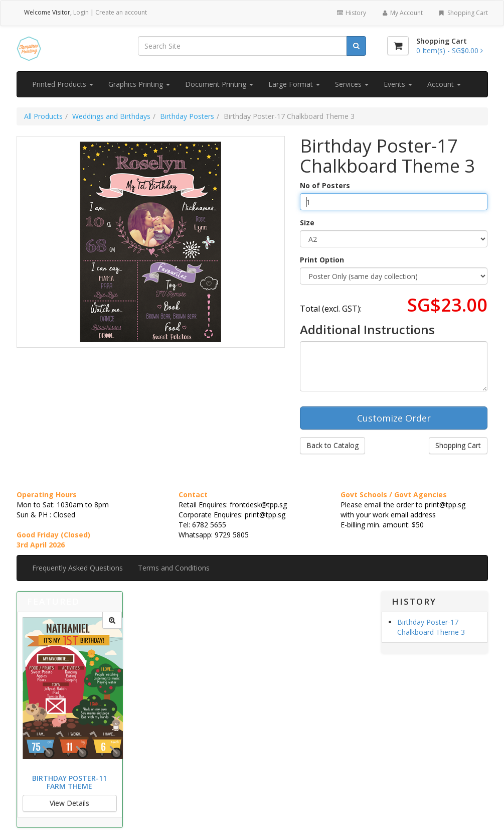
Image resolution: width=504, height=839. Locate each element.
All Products (43, 116)
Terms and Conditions (174, 568)
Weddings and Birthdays (111, 116)
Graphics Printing (139, 84)
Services (352, 84)
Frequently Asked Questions (77, 568)
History (351, 13)
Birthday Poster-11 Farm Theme (69, 782)
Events (398, 84)
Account (444, 84)
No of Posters (325, 185)
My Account (402, 13)
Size (307, 223)
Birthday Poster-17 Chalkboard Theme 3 (431, 627)
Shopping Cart (463, 13)
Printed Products (63, 84)
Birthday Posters (187, 116)
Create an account (121, 12)
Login (81, 12)
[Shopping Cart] (398, 46)
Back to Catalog (332, 445)
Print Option (322, 260)
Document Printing (219, 84)
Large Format (294, 84)
